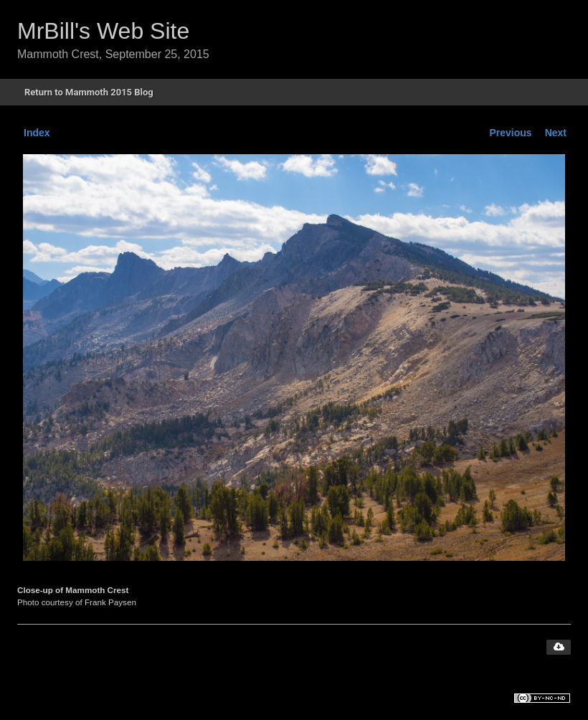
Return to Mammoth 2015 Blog (89, 92)
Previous (511, 133)
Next (556, 133)
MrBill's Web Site (103, 31)
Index (37, 133)
